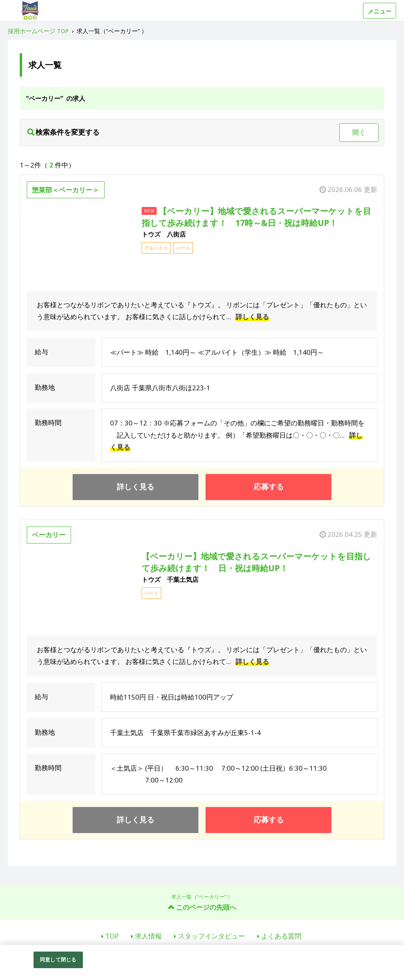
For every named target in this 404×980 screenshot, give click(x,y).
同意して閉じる (58, 959)
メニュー (380, 11)
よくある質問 (281, 936)
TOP (112, 936)
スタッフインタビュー (211, 936)
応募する (269, 487)
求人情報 (148, 936)
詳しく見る (252, 317)
